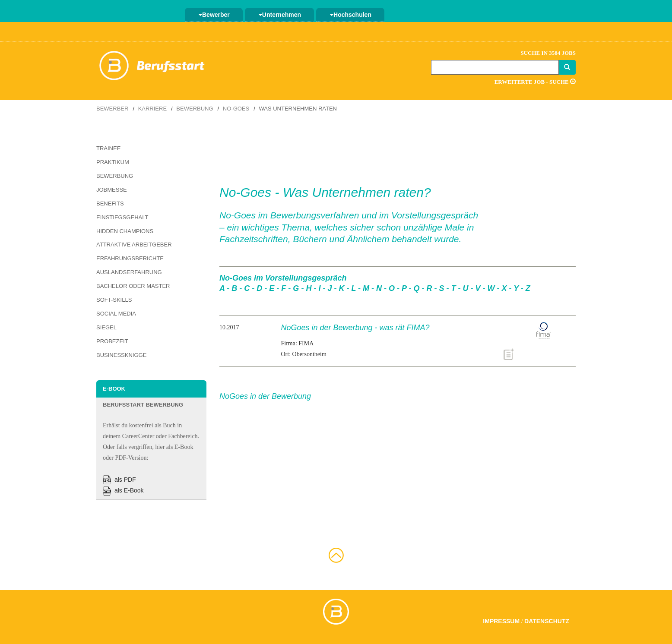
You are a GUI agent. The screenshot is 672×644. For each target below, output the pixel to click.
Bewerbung (195, 109)
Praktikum (113, 162)
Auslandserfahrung (129, 272)
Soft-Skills (114, 300)
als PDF (119, 480)
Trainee (108, 148)
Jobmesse (112, 190)
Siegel (106, 327)
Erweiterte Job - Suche (535, 82)
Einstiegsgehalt (122, 217)
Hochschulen (351, 15)
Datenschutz (547, 621)
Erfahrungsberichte (130, 258)
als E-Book (123, 490)
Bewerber (214, 15)
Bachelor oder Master (133, 286)
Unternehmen (280, 15)
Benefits (110, 204)
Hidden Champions (125, 231)
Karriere (152, 109)
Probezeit (112, 341)
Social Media (116, 314)
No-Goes (236, 109)
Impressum (501, 621)
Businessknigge (121, 355)
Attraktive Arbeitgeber (134, 245)
